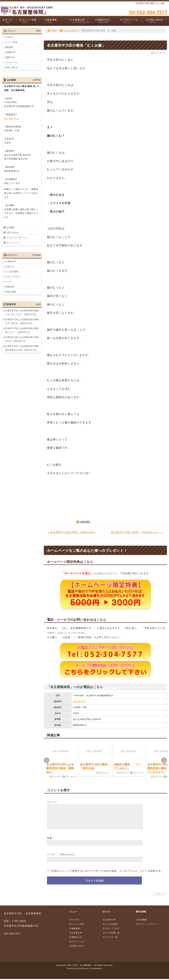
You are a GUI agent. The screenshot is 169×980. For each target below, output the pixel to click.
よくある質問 (12, 271)
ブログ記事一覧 (111, 937)
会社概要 (10, 227)
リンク (9, 282)
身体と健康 (11, 292)
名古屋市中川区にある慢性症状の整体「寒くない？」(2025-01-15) (21, 330)
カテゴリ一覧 (110, 941)
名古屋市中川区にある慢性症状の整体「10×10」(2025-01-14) (21, 339)
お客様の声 (81, 21)
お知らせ (10, 266)
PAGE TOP (158, 898)
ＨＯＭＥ (9, 37)
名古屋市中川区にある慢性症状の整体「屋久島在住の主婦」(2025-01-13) (21, 348)
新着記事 (10, 287)
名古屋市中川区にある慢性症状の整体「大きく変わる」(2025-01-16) (21, 321)
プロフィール (132, 21)
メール (51, 859)
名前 (50, 842)
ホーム (9, 21)
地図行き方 (107, 21)
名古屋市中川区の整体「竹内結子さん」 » (137, 532)
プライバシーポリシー (17, 238)
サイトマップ (12, 243)
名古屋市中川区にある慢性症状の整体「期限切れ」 (60, 768)
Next (164, 760)
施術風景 (56, 21)
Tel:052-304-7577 (148, 12)
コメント (52, 802)
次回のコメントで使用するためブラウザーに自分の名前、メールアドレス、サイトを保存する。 (107, 875)
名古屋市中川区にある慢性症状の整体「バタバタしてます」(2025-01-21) (21, 312)
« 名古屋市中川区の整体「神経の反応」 (72, 532)
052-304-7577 (79, 701)
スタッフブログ (69, 31)
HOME (52, 31)
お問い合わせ (157, 21)
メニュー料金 (31, 21)
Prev (47, 760)
